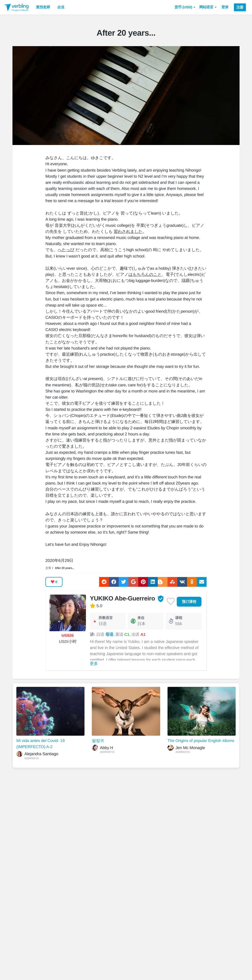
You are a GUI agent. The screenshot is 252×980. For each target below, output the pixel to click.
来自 (141, 618)
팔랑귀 (98, 741)
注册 (240, 7)
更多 (94, 664)
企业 (61, 7)
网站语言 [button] (208, 7)
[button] (185, 7)
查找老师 (43, 7)
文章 (48, 568)
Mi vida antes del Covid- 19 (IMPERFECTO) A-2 (41, 744)
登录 (225, 7)
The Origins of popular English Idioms (201, 741)
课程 (179, 618)
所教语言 (105, 618)
